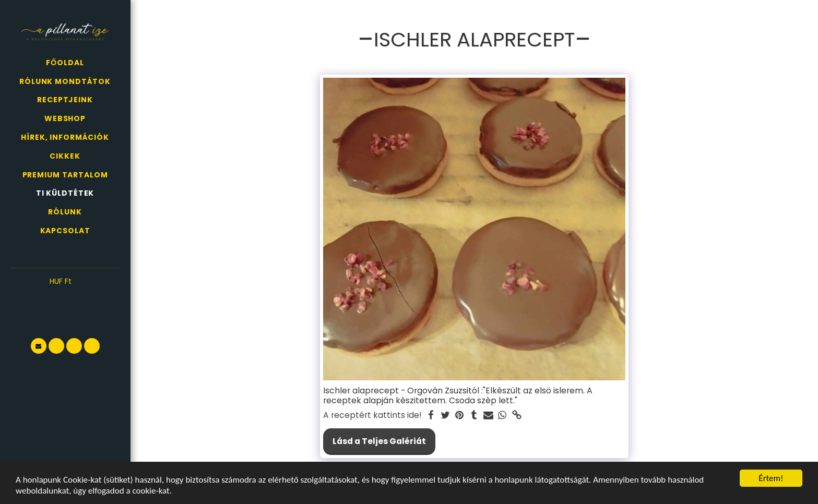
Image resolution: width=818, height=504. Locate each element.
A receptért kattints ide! (372, 415)
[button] (65, 297)
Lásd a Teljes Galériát (379, 441)
